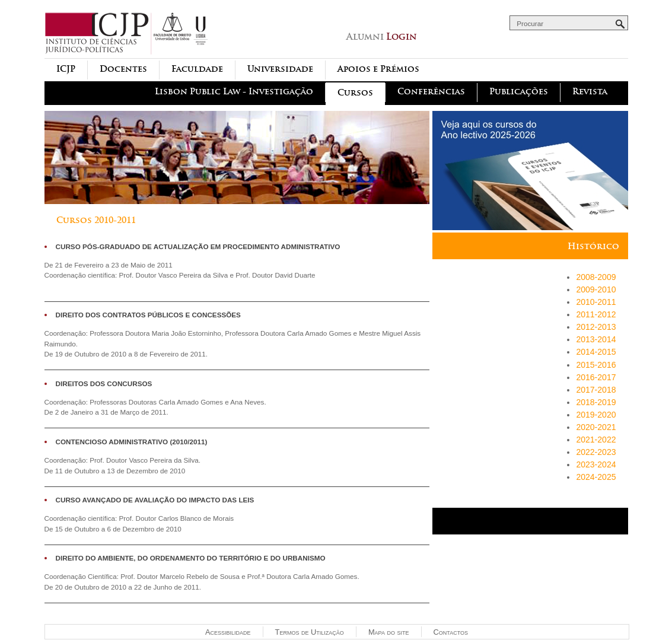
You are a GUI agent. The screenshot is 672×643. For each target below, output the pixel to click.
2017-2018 (596, 390)
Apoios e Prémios (378, 69)
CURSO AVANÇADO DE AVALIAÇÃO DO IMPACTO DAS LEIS (155, 500)
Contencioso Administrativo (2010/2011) (132, 442)
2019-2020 (596, 415)
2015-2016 (596, 365)
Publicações (519, 92)
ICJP (66, 69)
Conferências (431, 92)
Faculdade (197, 69)
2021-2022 (596, 440)
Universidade (280, 69)
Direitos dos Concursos (104, 383)
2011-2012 (596, 314)
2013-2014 (596, 339)
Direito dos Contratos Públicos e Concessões (148, 315)
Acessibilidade (228, 632)
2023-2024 (596, 464)
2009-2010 (596, 289)
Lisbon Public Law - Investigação (234, 92)
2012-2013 (596, 327)
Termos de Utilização (310, 632)
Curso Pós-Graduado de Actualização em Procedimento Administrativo (198, 246)
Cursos (355, 93)
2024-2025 (596, 477)
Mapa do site (389, 632)
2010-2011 (596, 302)
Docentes (123, 69)
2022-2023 (596, 452)
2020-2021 (596, 427)
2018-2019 (596, 402)
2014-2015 (596, 352)
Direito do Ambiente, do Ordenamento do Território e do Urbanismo (191, 558)
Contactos (451, 632)
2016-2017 (596, 377)
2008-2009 (596, 277)
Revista (590, 92)
